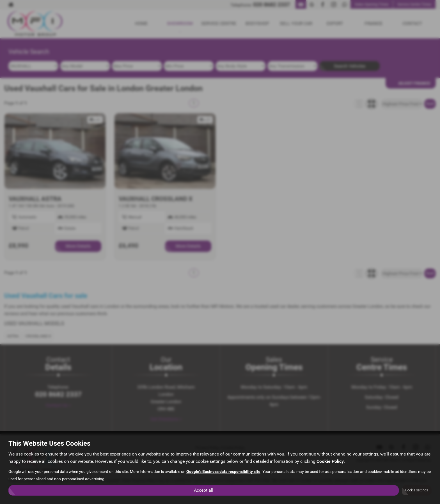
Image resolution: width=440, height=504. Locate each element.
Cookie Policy (330, 461)
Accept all (204, 490)
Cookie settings (417, 490)
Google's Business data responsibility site (223, 471)
